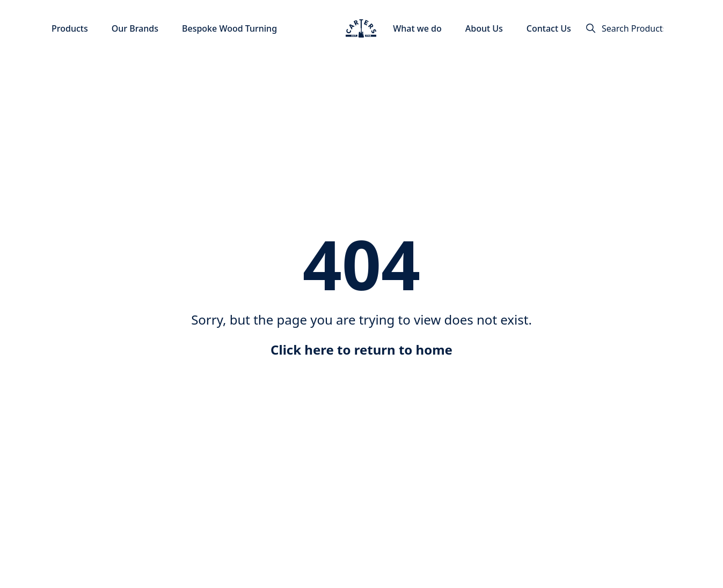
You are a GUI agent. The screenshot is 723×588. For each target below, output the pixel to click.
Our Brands (135, 28)
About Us (484, 28)
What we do (417, 28)
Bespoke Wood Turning (229, 28)
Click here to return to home (361, 350)
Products (70, 28)
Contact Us (549, 28)
